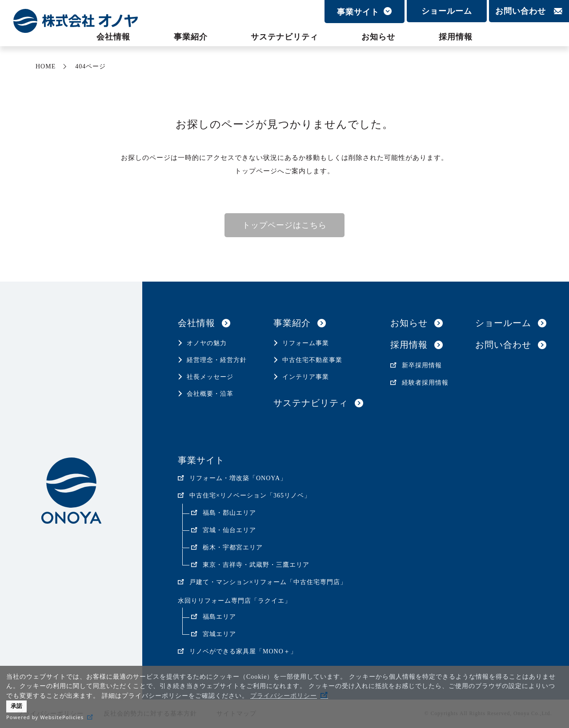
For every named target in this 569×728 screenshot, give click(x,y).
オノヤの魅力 (207, 343)
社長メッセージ (210, 377)
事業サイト (358, 12)
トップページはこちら (284, 225)
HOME (46, 66)
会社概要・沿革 (210, 394)
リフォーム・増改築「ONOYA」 (238, 478)
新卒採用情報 (422, 365)
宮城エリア (219, 634)
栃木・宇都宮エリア (233, 547)
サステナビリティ (284, 37)
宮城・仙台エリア (229, 530)
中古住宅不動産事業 (312, 360)
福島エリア (219, 617)
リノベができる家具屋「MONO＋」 (243, 651)
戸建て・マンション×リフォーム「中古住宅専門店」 (268, 582)
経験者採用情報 (425, 383)
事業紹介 (191, 37)
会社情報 (113, 37)
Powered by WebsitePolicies (45, 717)
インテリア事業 (306, 377)
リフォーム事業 (306, 343)
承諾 (16, 706)
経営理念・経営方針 (217, 360)
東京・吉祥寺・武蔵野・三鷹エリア (256, 565)
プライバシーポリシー (284, 696)
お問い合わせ (521, 11)
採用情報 (456, 37)
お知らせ (378, 37)
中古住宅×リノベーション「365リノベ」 (250, 495)
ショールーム (447, 11)
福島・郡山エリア (229, 513)
